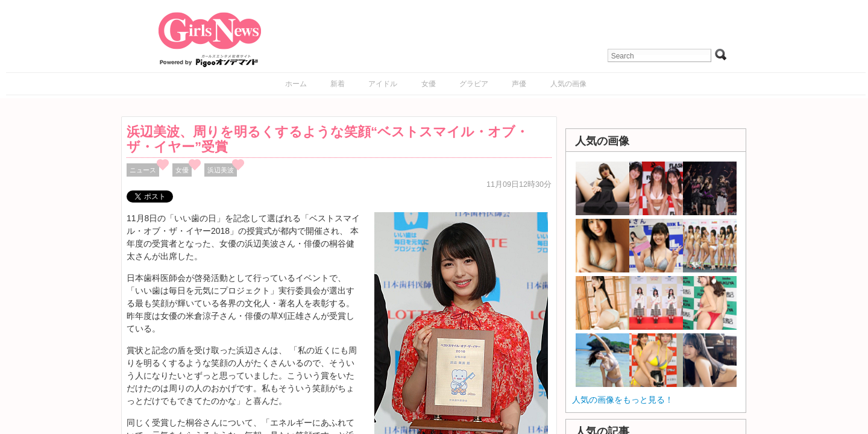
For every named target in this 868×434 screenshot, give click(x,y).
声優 (519, 84)
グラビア (474, 84)
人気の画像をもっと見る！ (623, 400)
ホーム (296, 84)
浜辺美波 (221, 170)
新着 (338, 84)
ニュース (143, 170)
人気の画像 (568, 84)
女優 (429, 84)
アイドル (383, 84)
